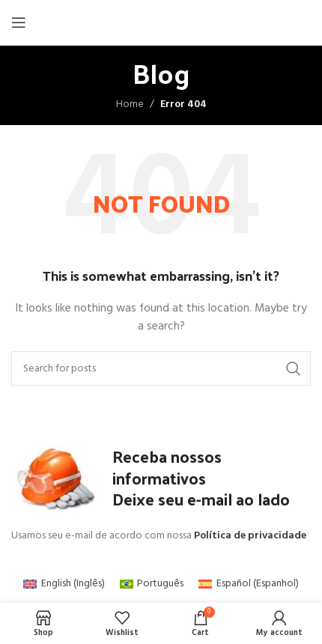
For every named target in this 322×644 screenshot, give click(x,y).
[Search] (161, 368)
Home (130, 104)
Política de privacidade (250, 536)
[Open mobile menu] (19, 22)
